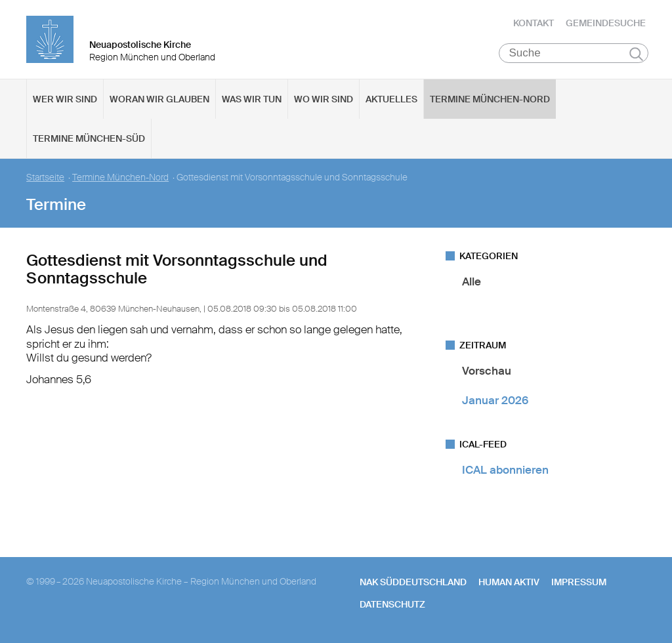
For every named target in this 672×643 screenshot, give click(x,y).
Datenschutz (392, 604)
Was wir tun (252, 99)
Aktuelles (391, 99)
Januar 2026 (495, 400)
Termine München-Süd (89, 138)
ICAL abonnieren (505, 470)
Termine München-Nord (490, 99)
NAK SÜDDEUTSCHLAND (413, 582)
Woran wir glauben (159, 99)
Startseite (45, 177)
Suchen (636, 54)
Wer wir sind (65, 99)
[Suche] (574, 53)
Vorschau (487, 371)
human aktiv (509, 582)
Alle (472, 281)
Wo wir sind (324, 99)
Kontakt (534, 23)
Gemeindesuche (606, 23)
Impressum (579, 582)
